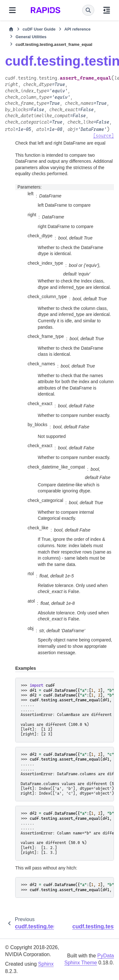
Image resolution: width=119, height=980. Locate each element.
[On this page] (107, 10)
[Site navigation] (12, 10)
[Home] (11, 29)
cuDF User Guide (39, 29)
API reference (78, 29)
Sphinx (46, 964)
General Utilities (31, 37)
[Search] (88, 10)
